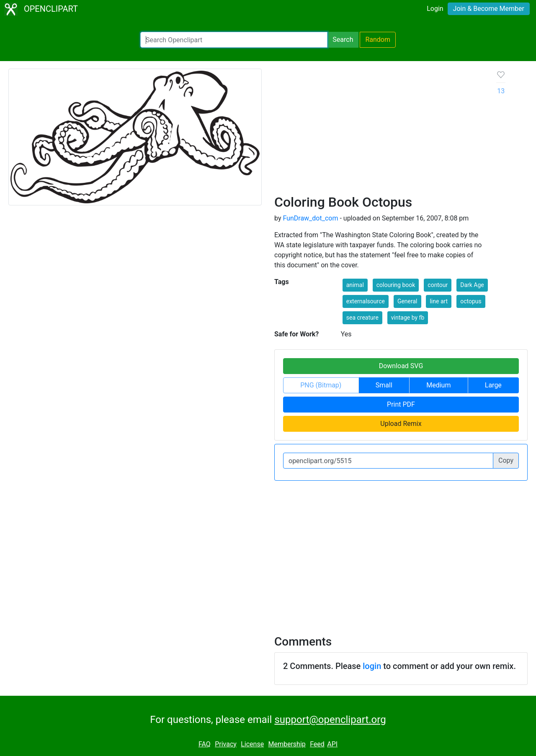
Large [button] (493, 385)
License (252, 744)
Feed (317, 744)
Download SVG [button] (401, 366)
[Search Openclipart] (234, 40)
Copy (506, 460)
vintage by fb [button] (408, 318)
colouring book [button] (396, 285)
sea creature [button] (362, 318)
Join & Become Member (489, 9)
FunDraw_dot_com (310, 218)
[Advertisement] (379, 131)
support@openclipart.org (330, 720)
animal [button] (355, 285)
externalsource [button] (366, 301)
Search (343, 40)
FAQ (205, 744)
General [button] (407, 301)
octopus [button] (471, 301)
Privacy (226, 744)
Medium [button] (438, 385)
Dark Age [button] (472, 285)
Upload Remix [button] (401, 424)
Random (378, 40)
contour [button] (438, 285)
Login (435, 9)
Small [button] (384, 385)
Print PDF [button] (401, 404)
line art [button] (439, 301)
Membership (287, 744)
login (372, 666)
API (332, 744)
